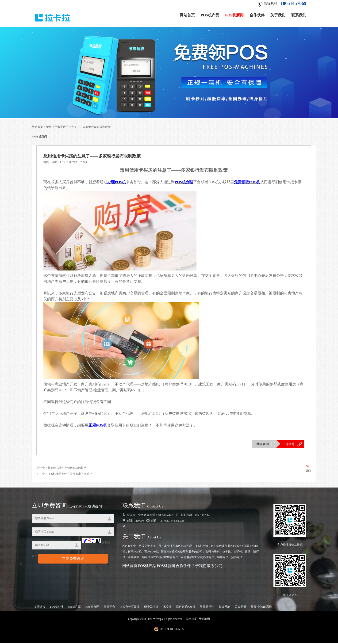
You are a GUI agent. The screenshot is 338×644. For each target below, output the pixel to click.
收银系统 (224, 608)
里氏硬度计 (207, 608)
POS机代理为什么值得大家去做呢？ (70, 475)
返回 (308, 470)
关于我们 (278, 15)
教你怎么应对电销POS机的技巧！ (69, 469)
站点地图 (192, 620)
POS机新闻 (234, 15)
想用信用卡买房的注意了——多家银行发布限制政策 (78, 128)
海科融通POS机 (186, 608)
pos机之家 (75, 608)
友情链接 (40, 608)
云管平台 (109, 608)
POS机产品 (210, 15)
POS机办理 (57, 608)
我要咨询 (262, 445)
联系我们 (299, 15)
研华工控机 (151, 608)
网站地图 (204, 620)
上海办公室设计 (130, 608)
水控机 (167, 608)
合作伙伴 (257, 15)
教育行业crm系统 (261, 608)
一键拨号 (288, 445)
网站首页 (187, 15)
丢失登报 (240, 608)
